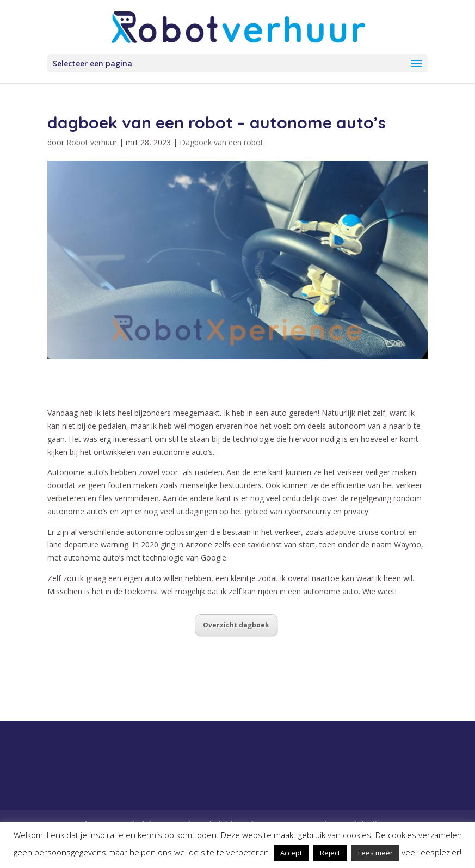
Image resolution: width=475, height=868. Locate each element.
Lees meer (375, 853)
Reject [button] (330, 853)
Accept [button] (291, 853)
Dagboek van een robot (221, 142)
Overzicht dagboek (236, 625)
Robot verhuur (92, 142)
